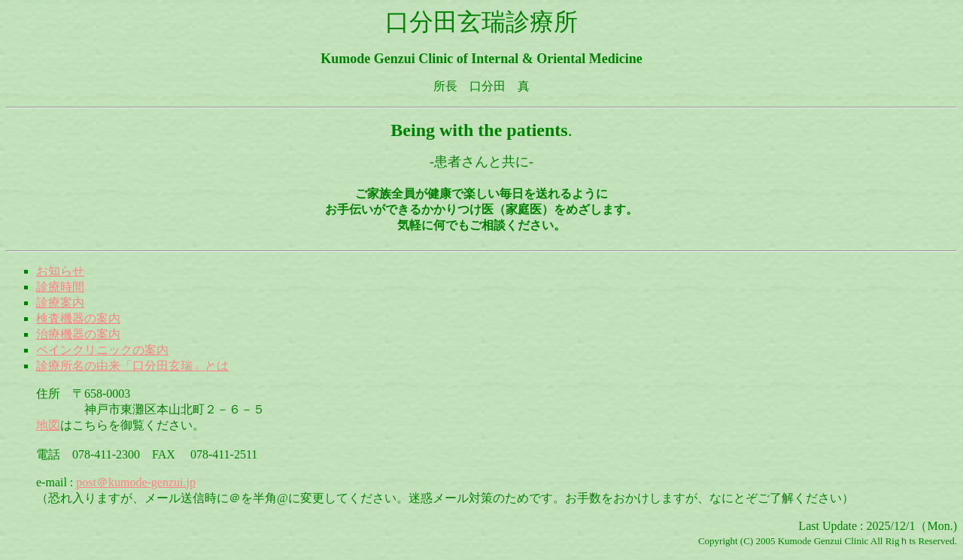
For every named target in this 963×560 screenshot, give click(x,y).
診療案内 (60, 303)
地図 (48, 425)
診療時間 (60, 287)
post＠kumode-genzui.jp (136, 482)
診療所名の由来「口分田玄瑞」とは (132, 366)
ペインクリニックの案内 (102, 350)
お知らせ (60, 271)
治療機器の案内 (78, 334)
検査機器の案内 (78, 318)
